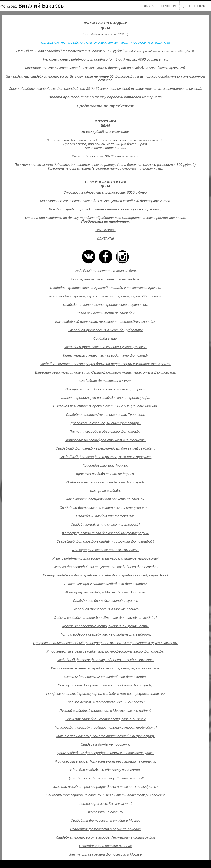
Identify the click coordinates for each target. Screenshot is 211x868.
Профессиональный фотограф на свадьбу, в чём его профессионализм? (105, 694)
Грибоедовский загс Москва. (105, 465)
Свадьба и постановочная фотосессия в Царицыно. (106, 305)
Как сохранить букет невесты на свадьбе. (106, 279)
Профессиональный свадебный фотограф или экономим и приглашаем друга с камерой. (105, 643)
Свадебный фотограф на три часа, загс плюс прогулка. (106, 457)
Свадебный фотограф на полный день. (105, 271)
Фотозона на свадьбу (105, 812)
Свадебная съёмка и (57, 364)
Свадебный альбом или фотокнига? (105, 516)
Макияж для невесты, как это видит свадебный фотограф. (106, 736)
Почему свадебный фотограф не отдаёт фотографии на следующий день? (105, 575)
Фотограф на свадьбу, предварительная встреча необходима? (105, 728)
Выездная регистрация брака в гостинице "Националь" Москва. (105, 406)
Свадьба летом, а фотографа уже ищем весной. (105, 702)
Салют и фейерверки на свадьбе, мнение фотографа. (105, 398)
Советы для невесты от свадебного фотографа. (105, 677)
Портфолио (169, 6)
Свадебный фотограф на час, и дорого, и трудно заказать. (105, 660)
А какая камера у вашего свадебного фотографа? (105, 584)
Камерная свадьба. (105, 491)
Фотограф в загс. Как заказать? (105, 804)
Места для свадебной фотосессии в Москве (106, 854)
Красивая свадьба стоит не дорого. (106, 474)
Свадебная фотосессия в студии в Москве (105, 821)
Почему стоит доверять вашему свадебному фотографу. (106, 685)
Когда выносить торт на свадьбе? (105, 313)
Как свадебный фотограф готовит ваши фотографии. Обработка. (106, 296)
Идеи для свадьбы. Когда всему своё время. (105, 770)
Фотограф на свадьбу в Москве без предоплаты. (105, 592)
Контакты (202, 6)
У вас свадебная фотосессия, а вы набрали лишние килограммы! (105, 558)
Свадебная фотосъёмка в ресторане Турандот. (105, 415)
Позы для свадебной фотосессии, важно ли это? (105, 719)
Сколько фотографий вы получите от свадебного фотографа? (105, 567)
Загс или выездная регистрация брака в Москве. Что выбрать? (105, 787)
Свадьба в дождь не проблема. (105, 744)
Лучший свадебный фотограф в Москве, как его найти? (106, 711)
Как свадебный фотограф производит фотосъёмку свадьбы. (105, 322)
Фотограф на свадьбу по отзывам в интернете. (106, 440)
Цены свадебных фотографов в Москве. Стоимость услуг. (105, 753)
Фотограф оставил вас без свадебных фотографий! (105, 533)
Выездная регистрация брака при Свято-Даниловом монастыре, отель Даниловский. (105, 372)
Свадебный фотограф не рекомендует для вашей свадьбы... (105, 448)
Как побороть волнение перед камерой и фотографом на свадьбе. (105, 668)
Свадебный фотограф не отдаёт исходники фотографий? (105, 541)
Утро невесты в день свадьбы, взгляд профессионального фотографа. (106, 651)
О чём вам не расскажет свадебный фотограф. (106, 482)
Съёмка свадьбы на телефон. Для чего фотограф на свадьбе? (105, 618)
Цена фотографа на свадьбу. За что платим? (105, 778)
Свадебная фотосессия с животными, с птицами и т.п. (105, 508)
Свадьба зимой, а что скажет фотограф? (105, 525)
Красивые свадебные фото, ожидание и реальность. (106, 626)
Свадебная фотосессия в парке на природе (105, 829)
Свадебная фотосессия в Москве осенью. (105, 609)
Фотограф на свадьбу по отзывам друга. (105, 550)
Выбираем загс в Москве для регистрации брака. (106, 389)
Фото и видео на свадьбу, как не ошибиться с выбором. (106, 634)
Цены (186, 6)
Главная (149, 6)
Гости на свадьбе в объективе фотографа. (105, 432)
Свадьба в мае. (105, 339)
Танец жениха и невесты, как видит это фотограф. (105, 355)
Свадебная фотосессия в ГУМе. (106, 381)
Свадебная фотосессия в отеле (105, 846)
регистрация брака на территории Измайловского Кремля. (122, 364)
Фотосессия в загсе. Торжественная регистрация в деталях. (105, 761)
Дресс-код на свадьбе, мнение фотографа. (105, 423)
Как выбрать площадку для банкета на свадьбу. (105, 499)
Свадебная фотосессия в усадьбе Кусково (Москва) (105, 347)
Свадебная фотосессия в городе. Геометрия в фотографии (105, 837)
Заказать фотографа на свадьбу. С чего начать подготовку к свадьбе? (105, 795)
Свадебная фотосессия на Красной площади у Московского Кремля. (105, 288)
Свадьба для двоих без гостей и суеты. (105, 601)
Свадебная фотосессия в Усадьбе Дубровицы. (105, 330)
